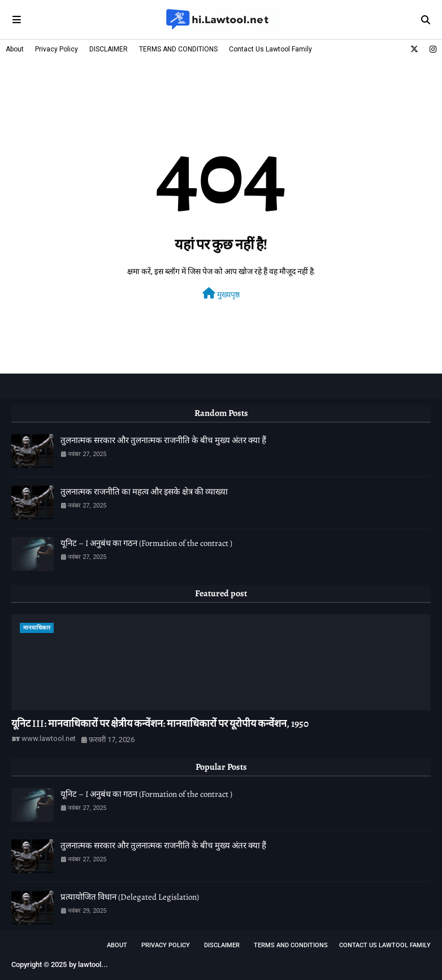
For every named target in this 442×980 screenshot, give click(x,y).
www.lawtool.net (49, 738)
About (15, 49)
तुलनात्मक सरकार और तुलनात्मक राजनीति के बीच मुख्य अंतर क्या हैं (163, 440)
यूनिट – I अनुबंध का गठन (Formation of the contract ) (146, 543)
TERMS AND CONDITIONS (178, 49)
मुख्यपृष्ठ (221, 293)
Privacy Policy (57, 49)
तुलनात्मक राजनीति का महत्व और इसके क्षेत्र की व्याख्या (144, 492)
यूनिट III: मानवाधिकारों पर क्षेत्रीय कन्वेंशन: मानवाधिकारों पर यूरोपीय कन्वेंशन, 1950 (160, 723)
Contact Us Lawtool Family (270, 49)
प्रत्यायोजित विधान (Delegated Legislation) (130, 897)
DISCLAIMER (109, 49)
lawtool (90, 964)
